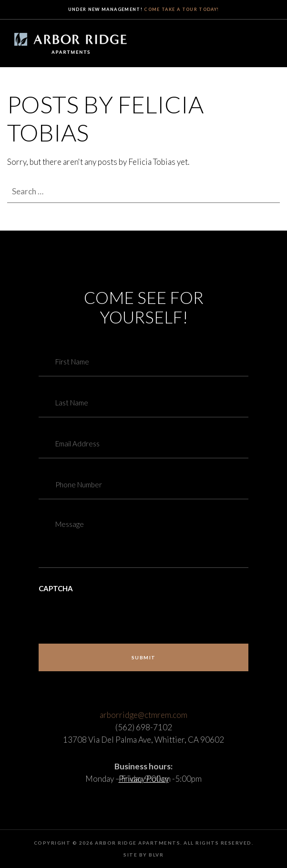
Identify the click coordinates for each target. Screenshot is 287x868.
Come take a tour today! (181, 9)
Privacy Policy (144, 779)
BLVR (156, 855)
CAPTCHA (56, 588)
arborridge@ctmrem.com (143, 728)
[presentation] (111, 613)
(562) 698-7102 (144, 740)
